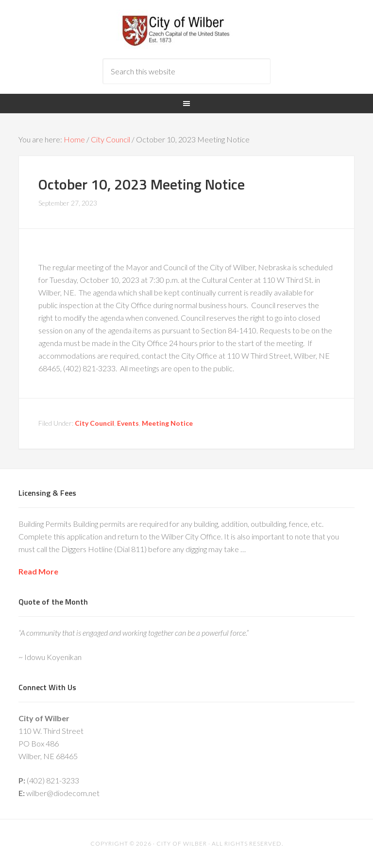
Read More (38, 571)
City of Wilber (186, 29)
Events (128, 423)
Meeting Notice (167, 423)
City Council (94, 423)
